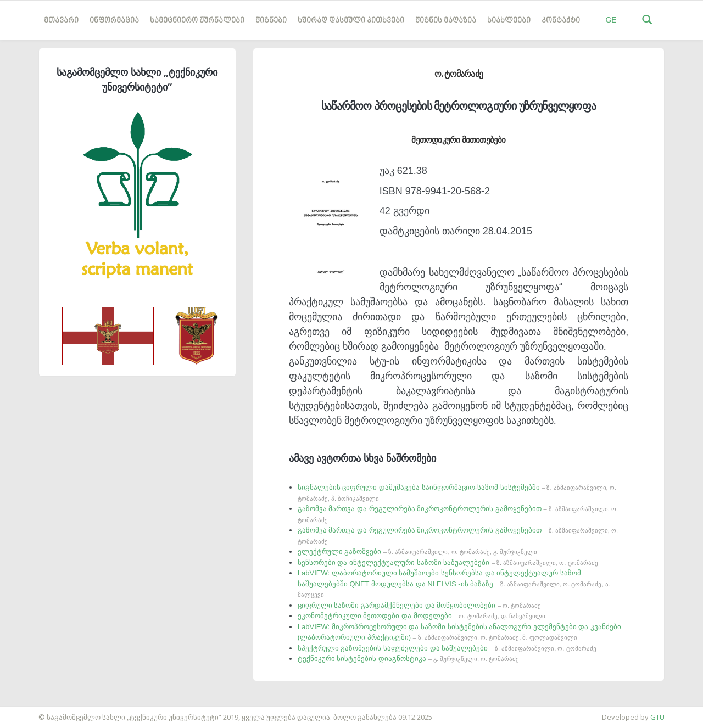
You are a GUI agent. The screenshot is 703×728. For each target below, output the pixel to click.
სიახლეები (509, 21)
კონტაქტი (561, 21)
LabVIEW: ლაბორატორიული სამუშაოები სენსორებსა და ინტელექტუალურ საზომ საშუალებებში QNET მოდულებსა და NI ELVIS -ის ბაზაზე (454, 583)
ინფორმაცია (114, 21)
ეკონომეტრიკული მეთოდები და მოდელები (422, 616)
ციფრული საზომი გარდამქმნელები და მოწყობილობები (419, 605)
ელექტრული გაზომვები (417, 551)
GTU (657, 717)
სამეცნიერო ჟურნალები (197, 21)
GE (611, 20)
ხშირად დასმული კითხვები (351, 21)
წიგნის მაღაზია (446, 21)
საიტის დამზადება (32, 712)
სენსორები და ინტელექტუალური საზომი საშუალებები (448, 562)
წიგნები (271, 21)
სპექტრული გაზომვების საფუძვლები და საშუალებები (447, 648)
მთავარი (61, 21)
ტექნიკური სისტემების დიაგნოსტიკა (408, 659)
